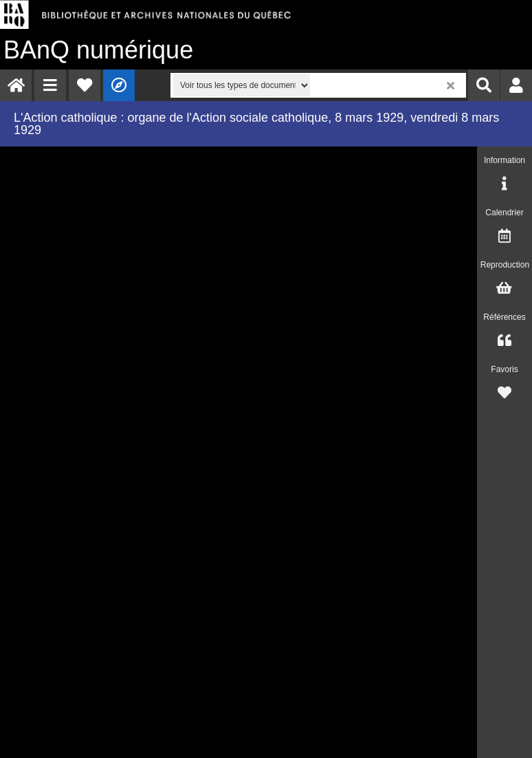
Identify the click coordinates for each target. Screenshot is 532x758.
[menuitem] (16, 85)
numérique (98, 50)
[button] (50, 85)
